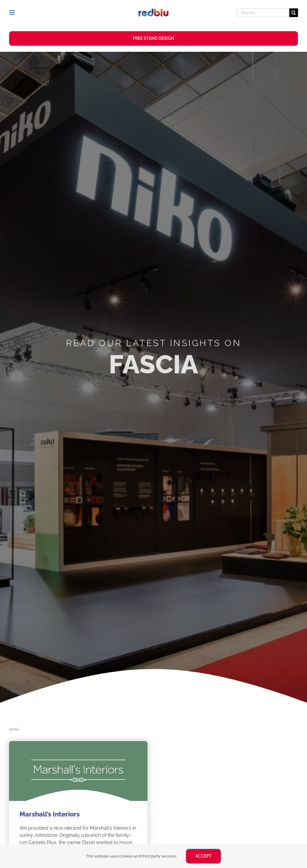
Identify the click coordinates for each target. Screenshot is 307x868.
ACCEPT (203, 856)
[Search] (294, 13)
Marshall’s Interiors (50, 814)
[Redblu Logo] (153, 11)
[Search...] (263, 13)
